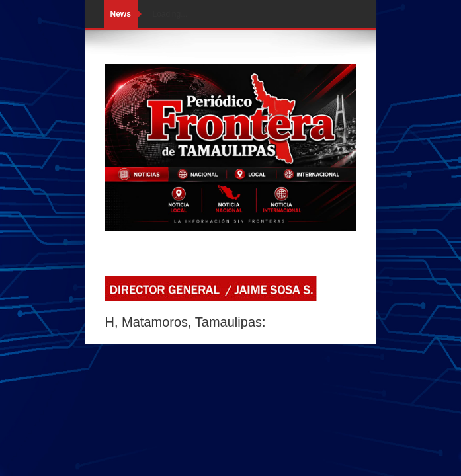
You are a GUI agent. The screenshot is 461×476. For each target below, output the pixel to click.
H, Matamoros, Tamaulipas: (186, 322)
